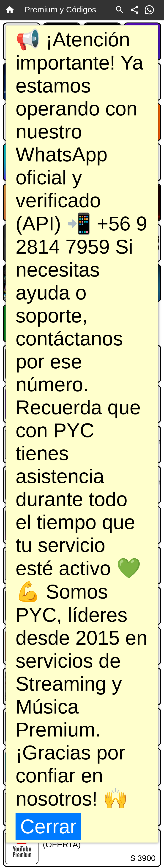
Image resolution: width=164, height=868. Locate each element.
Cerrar (48, 826)
